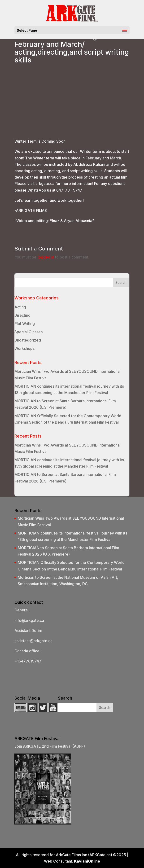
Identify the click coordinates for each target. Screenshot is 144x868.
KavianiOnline (87, 861)
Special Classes (28, 332)
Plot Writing (25, 324)
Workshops (24, 348)
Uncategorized (28, 340)
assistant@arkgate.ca (33, 641)
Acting (20, 307)
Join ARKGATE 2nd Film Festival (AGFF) (50, 746)
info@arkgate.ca (29, 620)
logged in (46, 257)
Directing (22, 315)
